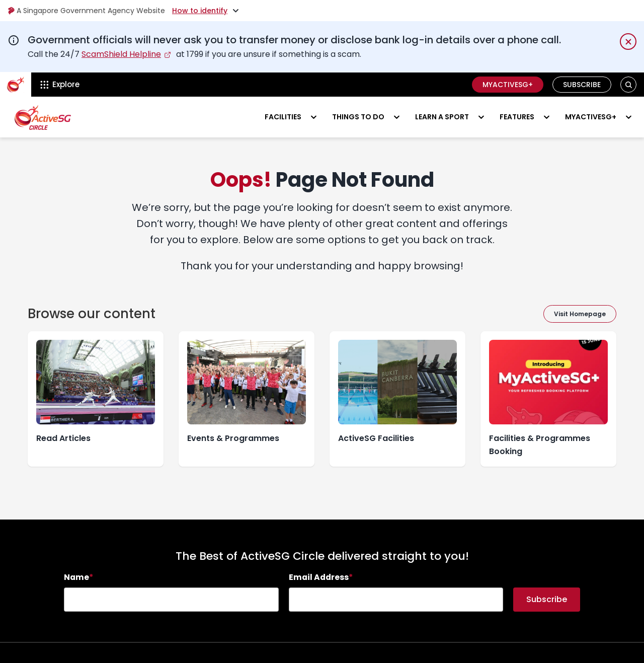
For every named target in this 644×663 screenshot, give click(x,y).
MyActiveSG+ (508, 85)
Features (517, 117)
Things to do (358, 117)
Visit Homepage (580, 314)
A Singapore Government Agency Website (86, 11)
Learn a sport (442, 117)
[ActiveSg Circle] (16, 85)
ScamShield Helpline (121, 54)
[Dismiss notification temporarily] (628, 42)
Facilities (283, 117)
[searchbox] (171, 600)
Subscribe (582, 85)
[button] (629, 85)
